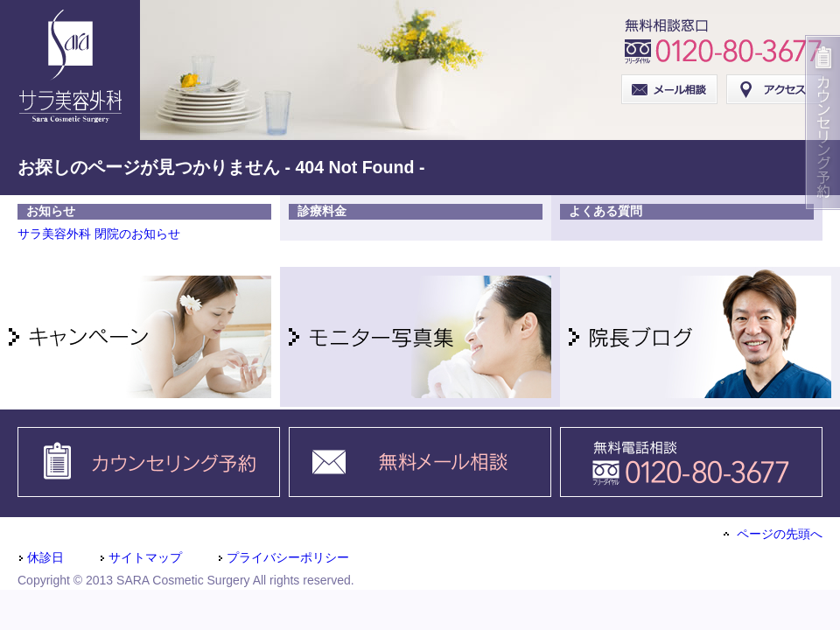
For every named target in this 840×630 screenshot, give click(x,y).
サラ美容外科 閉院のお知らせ (99, 234)
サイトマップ (140, 557)
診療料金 (322, 211)
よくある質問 (605, 211)
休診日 (41, 557)
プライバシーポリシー (283, 557)
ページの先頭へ (773, 534)
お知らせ (51, 211)
